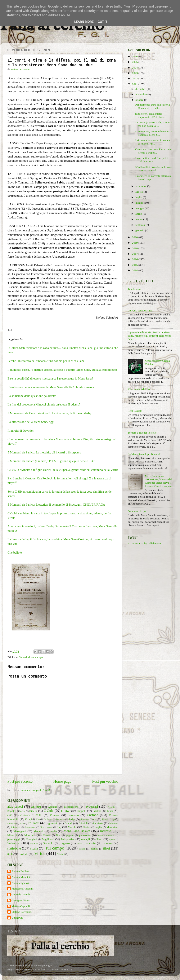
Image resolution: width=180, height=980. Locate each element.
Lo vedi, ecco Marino (140, 311)
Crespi (28, 819)
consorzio (73, 815)
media (54, 831)
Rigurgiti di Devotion (21, 431)
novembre (141, 94)
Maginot (87, 827)
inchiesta (98, 823)
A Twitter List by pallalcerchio (145, 543)
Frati (22, 823)
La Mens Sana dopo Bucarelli (144, 454)
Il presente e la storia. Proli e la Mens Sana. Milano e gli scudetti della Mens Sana (149, 336)
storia (34, 848)
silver (79, 843)
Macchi (72, 827)
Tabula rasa (134, 289)
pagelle (70, 835)
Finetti (105, 819)
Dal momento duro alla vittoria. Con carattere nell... (153, 106)
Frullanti (33, 823)
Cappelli (82, 811)
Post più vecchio (105, 781)
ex (94, 819)
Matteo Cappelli (21, 906)
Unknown (17, 918)
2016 (135, 259)
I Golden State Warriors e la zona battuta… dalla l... (154, 169)
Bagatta (11, 811)
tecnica (95, 849)
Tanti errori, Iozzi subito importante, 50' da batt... (150, 115)
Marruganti (20, 831)
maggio (140, 208)
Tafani (82, 849)
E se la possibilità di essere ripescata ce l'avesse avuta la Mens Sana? (50, 378)
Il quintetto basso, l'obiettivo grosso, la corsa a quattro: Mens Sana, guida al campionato (62, 370)
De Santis (48, 819)
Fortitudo (12, 823)
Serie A (34, 843)
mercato (106, 831)
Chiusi (109, 811)
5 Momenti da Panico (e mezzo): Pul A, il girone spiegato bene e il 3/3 (51, 461)
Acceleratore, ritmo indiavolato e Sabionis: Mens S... (153, 133)
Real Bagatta (135, 411)
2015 (135, 265)
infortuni (114, 823)
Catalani (97, 811)
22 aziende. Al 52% (139, 389)
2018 (135, 248)
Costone (92, 815)
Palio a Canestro (106, 835)
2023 (135, 73)
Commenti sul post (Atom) (35, 790)
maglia (98, 827)
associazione (71, 807)
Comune (55, 815)
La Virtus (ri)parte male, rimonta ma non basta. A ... (153, 124)
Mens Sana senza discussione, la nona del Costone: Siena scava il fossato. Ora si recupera (158, 481)
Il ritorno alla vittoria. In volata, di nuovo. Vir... (153, 142)
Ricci (100, 839)
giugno (140, 203)
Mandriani (112, 827)
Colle (39, 815)
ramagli (85, 839)
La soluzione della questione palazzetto (32, 396)
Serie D (48, 843)
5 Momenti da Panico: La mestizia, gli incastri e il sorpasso (45, 452)
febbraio (140, 225)
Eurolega (85, 819)
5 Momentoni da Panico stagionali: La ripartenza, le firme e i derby (50, 413)
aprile (139, 214)
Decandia (60, 819)
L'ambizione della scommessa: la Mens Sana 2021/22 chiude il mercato (52, 387)
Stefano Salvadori (22, 912)
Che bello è (15, 553)
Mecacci (38, 831)
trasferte (23, 854)
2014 (135, 270)
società (91, 843)
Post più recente (20, 781)
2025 (135, 62)
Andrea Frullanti (21, 871)
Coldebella (25, 815)
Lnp (59, 827)
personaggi (13, 839)
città (10, 815)
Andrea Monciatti (22, 877)
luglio (139, 197)
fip (113, 819)
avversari (92, 807)
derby (72, 819)
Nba (58, 835)
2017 (135, 254)
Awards (111, 807)
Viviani (61, 854)
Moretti (47, 835)
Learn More (84, 22)
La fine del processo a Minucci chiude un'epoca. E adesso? (44, 404)
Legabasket (30, 827)
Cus (38, 819)
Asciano (53, 807)
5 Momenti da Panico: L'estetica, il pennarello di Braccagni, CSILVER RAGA (56, 505)
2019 (135, 243)
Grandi (69, 823)
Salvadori (24, 657)
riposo (112, 839)
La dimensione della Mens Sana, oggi (31, 422)
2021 (135, 84)
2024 (135, 68)
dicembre (141, 89)
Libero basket (46, 827)
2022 (135, 78)
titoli (10, 854)
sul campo (37, 657)
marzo (139, 219)
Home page (62, 781)
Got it (103, 22)
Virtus (40, 853)
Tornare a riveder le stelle (142, 433)
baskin (22, 811)
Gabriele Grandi (21, 894)
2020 (135, 237)
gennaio (140, 230)
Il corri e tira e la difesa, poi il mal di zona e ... (152, 160)
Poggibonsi (48, 839)
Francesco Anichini (22, 889)
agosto (139, 192)
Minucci (12, 835)
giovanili (53, 823)
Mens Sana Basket (77, 831)
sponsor (108, 843)
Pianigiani (31, 839)
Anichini (36, 807)
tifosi (106, 848)
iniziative (16, 827)
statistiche (14, 848)
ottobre (140, 100)
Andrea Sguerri (20, 883)
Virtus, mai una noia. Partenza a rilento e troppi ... (153, 151)
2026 (135, 56)
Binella (33, 811)
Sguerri (66, 843)
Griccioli (83, 823)
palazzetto (85, 835)
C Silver (66, 811)
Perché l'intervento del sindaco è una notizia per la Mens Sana (46, 361)
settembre (141, 186)
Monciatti (30, 835)
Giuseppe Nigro (21, 900)
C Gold (49, 811)
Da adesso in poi (137, 511)
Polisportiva (68, 839)
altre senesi (15, 807)
